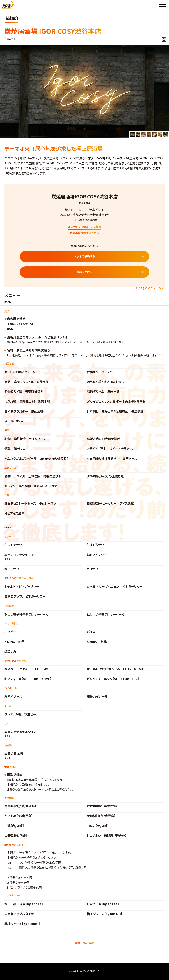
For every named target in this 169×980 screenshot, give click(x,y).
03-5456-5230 (88, 220)
